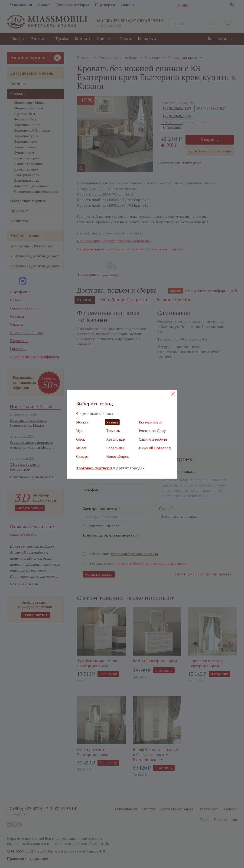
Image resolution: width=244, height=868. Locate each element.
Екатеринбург (151, 422)
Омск (80, 439)
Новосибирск (117, 456)
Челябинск (115, 448)
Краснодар (116, 439)
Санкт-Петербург (153, 439)
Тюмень (113, 431)
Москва (82, 422)
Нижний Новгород (155, 448)
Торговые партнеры (94, 468)
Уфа (79, 431)
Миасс (81, 448)
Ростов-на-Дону (152, 431)
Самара (82, 456)
